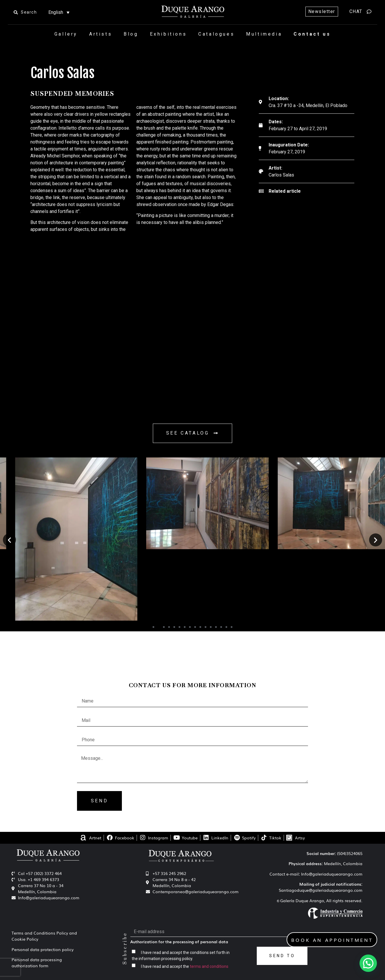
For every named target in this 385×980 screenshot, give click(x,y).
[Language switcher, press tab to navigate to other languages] (59, 12)
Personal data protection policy (43, 949)
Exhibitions (168, 34)
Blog (131, 34)
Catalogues (216, 34)
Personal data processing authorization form (37, 962)
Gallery (66, 34)
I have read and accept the (185, 966)
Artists (101, 34)
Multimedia (264, 34)
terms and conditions (209, 966)
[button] (9, 540)
